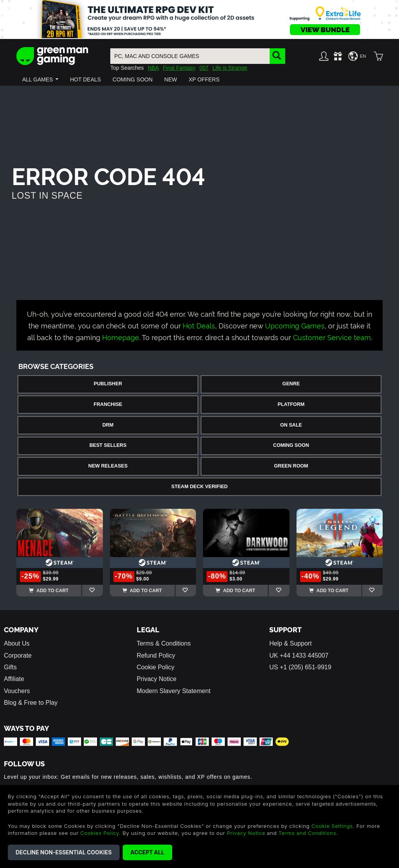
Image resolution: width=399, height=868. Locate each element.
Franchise (108, 404)
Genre (291, 384)
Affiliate (14, 679)
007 (204, 68)
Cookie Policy (156, 667)
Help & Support (290, 643)
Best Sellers (108, 445)
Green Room (291, 466)
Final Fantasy (179, 68)
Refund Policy (156, 655)
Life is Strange (230, 68)
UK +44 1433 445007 (299, 655)
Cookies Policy (100, 833)
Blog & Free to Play (31, 703)
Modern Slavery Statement (174, 691)
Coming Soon (291, 445)
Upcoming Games (295, 325)
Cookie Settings (332, 826)
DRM (108, 425)
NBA (153, 68)
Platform (291, 404)
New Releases (108, 466)
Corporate (18, 655)
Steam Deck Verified (200, 487)
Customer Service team (332, 337)
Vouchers (17, 691)
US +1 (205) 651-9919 (300, 667)
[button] (40, 79)
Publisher (108, 384)
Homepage (121, 337)
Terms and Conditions (307, 833)
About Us (17, 643)
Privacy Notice (157, 679)
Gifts (10, 667)
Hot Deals (199, 325)
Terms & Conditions (164, 643)
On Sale (291, 425)
